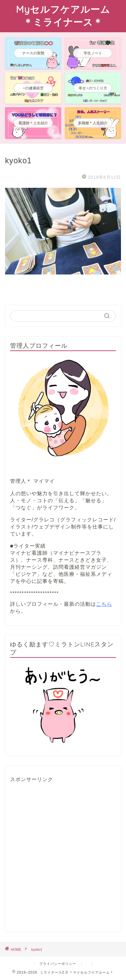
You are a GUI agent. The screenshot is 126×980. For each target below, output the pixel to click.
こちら (104, 604)
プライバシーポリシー (58, 964)
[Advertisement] (63, 858)
